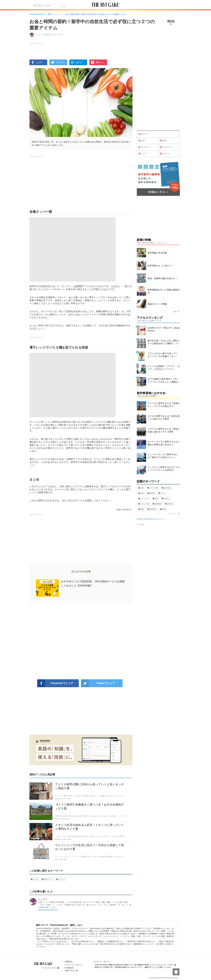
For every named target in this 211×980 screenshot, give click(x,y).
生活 (155, 499)
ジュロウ (43, 899)
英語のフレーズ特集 (157, 304)
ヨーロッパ (144, 147)
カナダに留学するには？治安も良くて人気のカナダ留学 (164, 417)
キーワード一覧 (174, 514)
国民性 (151, 493)
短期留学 (157, 504)
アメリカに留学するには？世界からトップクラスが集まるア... (164, 405)
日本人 (165, 499)
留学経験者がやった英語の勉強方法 (164, 291)
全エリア (143, 134)
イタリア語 (153, 488)
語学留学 (152, 509)
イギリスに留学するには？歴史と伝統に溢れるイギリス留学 (164, 430)
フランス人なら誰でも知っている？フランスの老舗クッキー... (163, 355)
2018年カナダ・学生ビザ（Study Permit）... (163, 329)
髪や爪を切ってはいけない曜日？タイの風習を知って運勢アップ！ (164, 342)
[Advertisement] (81, 641)
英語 (141, 488)
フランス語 (144, 504)
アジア (143, 154)
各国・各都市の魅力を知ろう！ (163, 278)
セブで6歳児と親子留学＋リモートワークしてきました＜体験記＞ (164, 380)
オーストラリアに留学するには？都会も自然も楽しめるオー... (164, 443)
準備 (141, 509)
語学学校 (166, 488)
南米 (163, 141)
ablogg (55, 968)
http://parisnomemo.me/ (48, 910)
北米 (142, 141)
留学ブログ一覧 (72, 971)
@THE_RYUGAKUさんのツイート (151, 519)
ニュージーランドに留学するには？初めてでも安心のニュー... (163, 456)
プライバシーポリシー (74, 965)
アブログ (141, 524)
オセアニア (166, 147)
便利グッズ (47, 879)
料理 (163, 509)
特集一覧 (176, 312)
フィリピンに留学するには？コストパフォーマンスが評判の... (164, 469)
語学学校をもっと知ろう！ (160, 266)
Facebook (70, 968)
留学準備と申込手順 (157, 253)
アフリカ (165, 154)
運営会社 (69, 962)
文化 (141, 493)
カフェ (162, 493)
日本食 (169, 504)
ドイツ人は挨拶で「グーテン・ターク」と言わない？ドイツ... (164, 368)
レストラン (144, 499)
